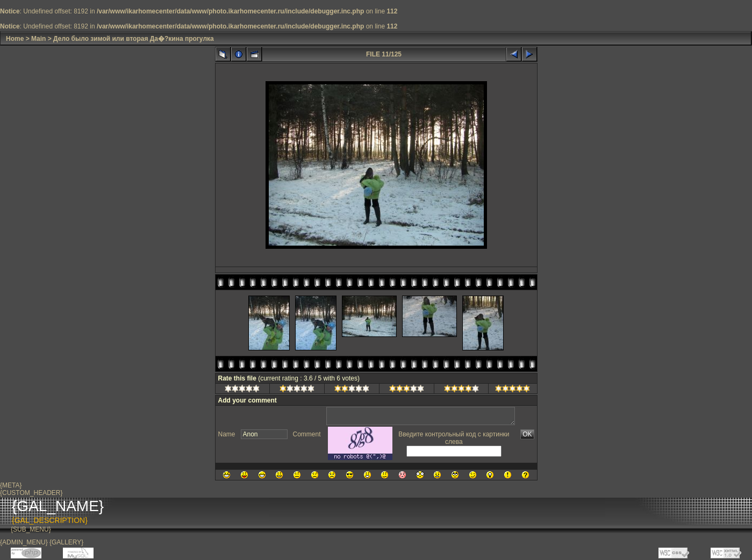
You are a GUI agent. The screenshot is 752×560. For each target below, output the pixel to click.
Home (15, 39)
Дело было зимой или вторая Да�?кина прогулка (134, 39)
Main (38, 39)
